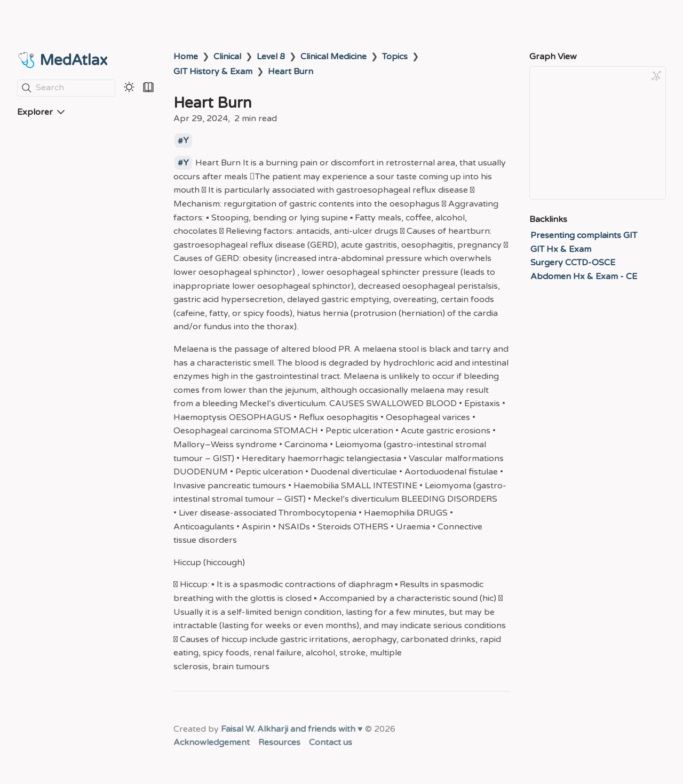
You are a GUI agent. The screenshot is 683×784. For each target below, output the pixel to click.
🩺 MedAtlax (62, 60)
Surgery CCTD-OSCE (573, 263)
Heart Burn (291, 72)
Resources (279, 742)
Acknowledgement (212, 742)
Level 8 (271, 57)
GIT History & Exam (213, 72)
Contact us (331, 742)
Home (186, 57)
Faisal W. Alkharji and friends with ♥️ (292, 729)
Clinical (227, 57)
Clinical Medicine (333, 57)
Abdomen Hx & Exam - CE (584, 276)
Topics (395, 57)
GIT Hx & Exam (561, 249)
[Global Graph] (656, 76)
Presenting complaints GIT (584, 235)
